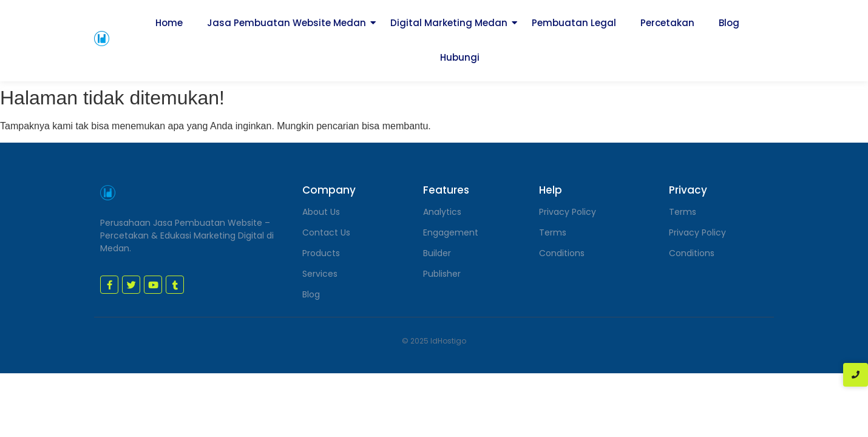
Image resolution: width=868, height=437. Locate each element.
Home (169, 23)
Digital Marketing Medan (449, 23)
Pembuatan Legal (574, 23)
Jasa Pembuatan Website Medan (287, 23)
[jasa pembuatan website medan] (102, 39)
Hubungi (460, 57)
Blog (729, 23)
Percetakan (667, 23)
